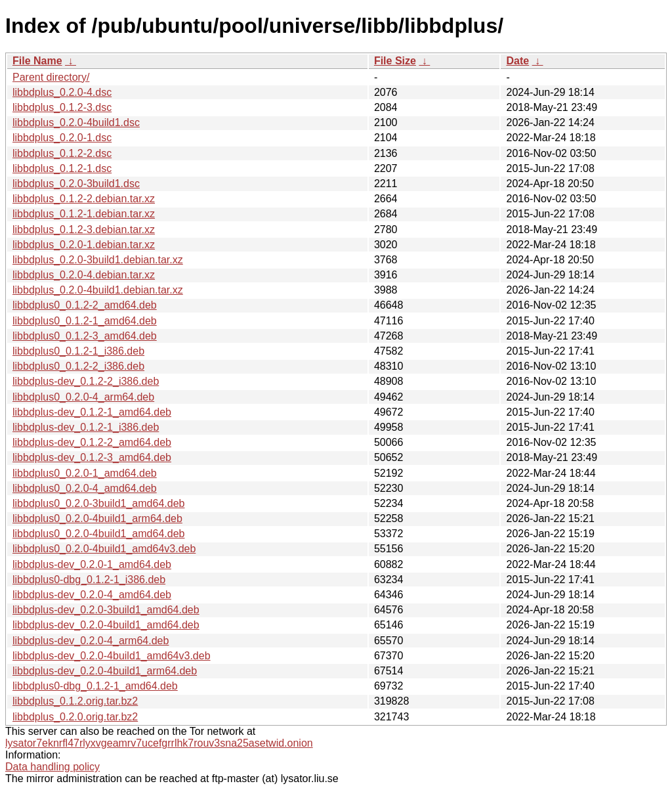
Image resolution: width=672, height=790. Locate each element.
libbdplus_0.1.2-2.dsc (62, 153)
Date (517, 61)
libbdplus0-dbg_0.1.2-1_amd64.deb (95, 686)
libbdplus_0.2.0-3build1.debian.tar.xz (98, 260)
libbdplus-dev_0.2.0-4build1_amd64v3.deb (112, 656)
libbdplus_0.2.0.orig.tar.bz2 (75, 717)
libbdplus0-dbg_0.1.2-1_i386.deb (89, 580)
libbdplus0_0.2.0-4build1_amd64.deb (98, 534)
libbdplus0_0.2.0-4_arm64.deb (83, 397)
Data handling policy (52, 767)
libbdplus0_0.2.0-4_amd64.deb (85, 488)
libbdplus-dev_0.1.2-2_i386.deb (86, 381)
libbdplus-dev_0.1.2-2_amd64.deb (92, 442)
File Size (395, 61)
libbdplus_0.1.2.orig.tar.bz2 (75, 701)
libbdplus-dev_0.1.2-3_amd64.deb (92, 457)
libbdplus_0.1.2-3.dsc (62, 107)
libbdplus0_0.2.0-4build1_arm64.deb (97, 518)
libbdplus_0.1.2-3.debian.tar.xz (84, 230)
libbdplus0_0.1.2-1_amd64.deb (85, 321)
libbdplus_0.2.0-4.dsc (62, 92)
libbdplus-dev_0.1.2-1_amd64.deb (92, 412)
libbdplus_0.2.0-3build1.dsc (76, 184)
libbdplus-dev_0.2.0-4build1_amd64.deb (106, 625)
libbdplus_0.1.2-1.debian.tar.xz (84, 214)
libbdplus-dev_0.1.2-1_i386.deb (86, 427)
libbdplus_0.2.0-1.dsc (62, 138)
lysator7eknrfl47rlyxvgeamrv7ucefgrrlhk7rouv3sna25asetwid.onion (159, 743)
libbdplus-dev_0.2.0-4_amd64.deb (92, 595)
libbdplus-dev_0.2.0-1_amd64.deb (92, 564)
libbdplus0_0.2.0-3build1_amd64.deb (98, 503)
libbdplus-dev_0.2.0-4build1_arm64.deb (105, 671)
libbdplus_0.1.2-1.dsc (62, 168)
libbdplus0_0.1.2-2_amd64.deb (85, 305)
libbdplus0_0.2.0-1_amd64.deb (85, 473)
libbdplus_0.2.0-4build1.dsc (76, 122)
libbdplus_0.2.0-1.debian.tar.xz (84, 245)
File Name (37, 61)
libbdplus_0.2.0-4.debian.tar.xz (84, 275)
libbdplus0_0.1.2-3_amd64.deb (85, 336)
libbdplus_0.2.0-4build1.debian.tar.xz (98, 290)
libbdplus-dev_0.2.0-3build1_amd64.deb (106, 610)
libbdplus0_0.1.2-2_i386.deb (78, 366)
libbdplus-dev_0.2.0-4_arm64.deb (91, 641)
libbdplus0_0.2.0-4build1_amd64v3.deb (104, 549)
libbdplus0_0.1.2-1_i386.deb (78, 351)
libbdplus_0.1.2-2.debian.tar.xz (84, 199)
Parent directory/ (51, 77)
